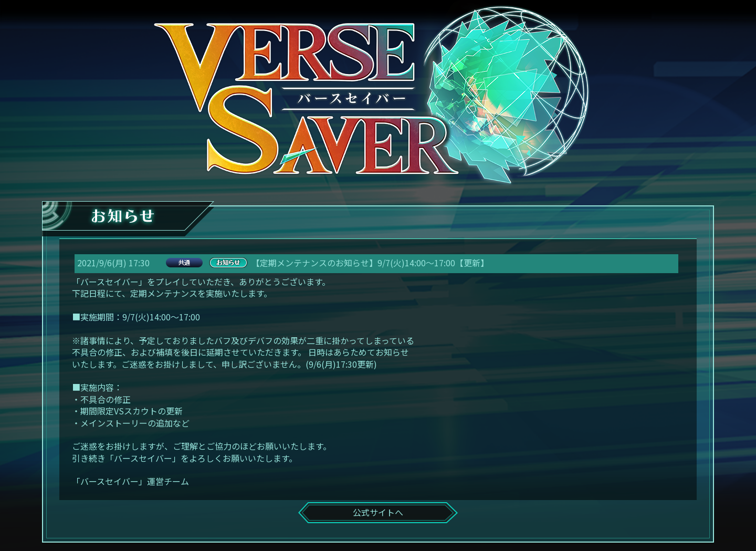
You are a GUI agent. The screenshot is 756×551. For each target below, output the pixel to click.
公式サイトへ (378, 512)
